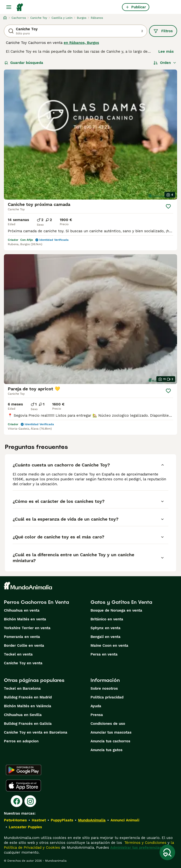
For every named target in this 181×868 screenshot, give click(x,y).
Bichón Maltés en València (28, 706)
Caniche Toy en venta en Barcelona (36, 732)
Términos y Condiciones (145, 843)
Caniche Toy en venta (23, 663)
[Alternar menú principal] (9, 7)
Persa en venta (104, 654)
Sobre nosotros (104, 688)
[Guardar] (168, 206)
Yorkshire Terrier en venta (27, 628)
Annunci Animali (125, 820)
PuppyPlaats (62, 820)
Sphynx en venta (106, 628)
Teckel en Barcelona (22, 688)
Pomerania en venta (22, 637)
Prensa (97, 715)
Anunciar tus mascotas (111, 732)
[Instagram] (30, 801)
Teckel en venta (18, 654)
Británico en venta (107, 619)
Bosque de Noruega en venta (116, 610)
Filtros (163, 31)
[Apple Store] (23, 786)
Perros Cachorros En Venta (36, 602)
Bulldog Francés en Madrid (28, 697)
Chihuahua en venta (22, 610)
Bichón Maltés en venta (25, 619)
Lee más (166, 51)
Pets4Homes (15, 820)
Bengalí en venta (106, 637)
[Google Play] (24, 770)
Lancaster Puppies (25, 827)
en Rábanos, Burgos (81, 43)
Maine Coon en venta (109, 646)
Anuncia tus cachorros (110, 741)
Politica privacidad (107, 697)
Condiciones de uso (108, 724)
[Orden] (165, 63)
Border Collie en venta (24, 646)
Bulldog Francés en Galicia (28, 724)
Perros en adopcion (21, 741)
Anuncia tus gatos (106, 750)
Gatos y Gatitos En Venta (121, 602)
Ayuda (96, 706)
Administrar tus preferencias (136, 848)
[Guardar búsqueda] (167, 852)
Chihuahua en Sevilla (23, 715)
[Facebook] (17, 801)
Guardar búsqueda (24, 63)
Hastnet (39, 820)
